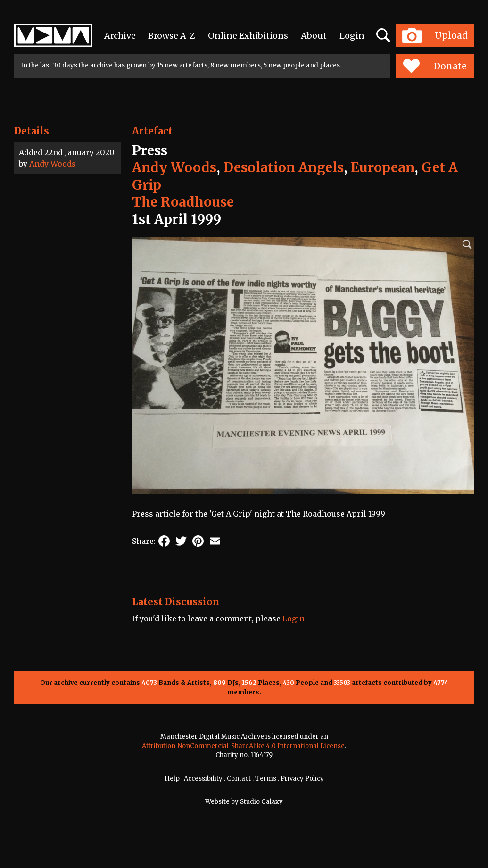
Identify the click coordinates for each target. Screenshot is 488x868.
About (314, 36)
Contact (239, 779)
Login (352, 36)
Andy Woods (53, 164)
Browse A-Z (172, 36)
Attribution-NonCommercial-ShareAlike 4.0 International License (243, 746)
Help (172, 779)
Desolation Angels (284, 167)
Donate (435, 66)
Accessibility (203, 779)
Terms (266, 779)
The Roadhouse (183, 202)
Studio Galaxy (261, 802)
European (383, 167)
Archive (120, 36)
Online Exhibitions (248, 36)
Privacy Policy (302, 779)
